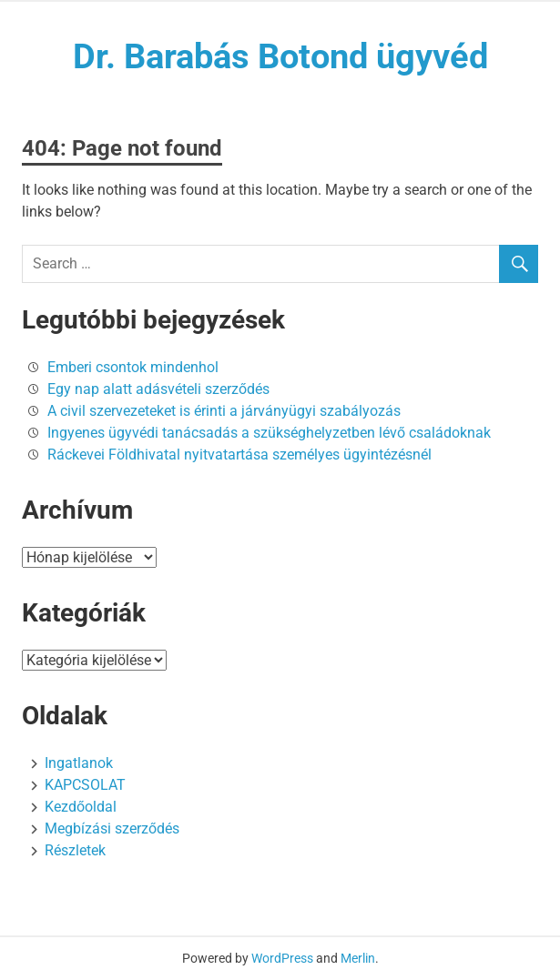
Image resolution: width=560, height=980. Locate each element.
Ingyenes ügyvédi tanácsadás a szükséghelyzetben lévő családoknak (269, 433)
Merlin (358, 958)
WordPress (282, 958)
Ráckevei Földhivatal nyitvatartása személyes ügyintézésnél (239, 455)
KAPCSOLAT (85, 785)
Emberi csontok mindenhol (133, 367)
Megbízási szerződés (112, 828)
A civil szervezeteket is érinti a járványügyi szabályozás (224, 411)
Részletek (75, 850)
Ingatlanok (79, 763)
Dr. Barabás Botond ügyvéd (280, 56)
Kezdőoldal (81, 807)
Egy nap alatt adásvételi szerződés (158, 389)
